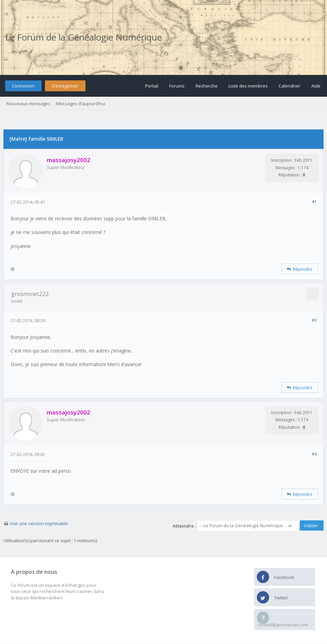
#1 (314, 201)
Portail (152, 86)
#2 (314, 320)
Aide (316, 86)
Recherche (207, 86)
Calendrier (290, 86)
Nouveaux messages (28, 104)
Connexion (23, 86)
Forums (177, 86)
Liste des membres (248, 86)
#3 (314, 454)
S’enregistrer (65, 86)
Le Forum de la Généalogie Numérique (83, 37)
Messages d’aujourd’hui (81, 104)
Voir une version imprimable (39, 523)
